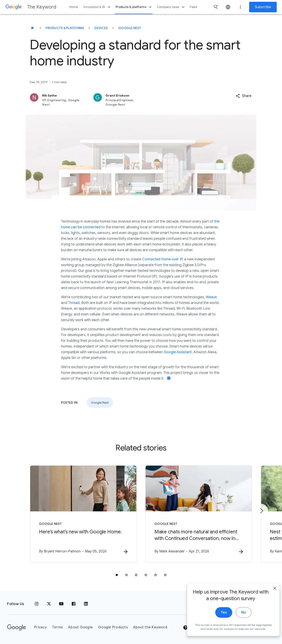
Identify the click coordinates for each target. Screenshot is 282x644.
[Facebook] (74, 604)
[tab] (117, 575)
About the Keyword (150, 627)
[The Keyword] (32, 28)
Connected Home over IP (162, 259)
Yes (217, 618)
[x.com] (49, 604)
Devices (101, 28)
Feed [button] (193, 7)
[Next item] (261, 511)
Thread (74, 303)
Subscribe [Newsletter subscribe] (263, 7)
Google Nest (130, 28)
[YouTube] (61, 604)
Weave (211, 297)
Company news (171, 7)
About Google (80, 627)
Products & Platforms (65, 28)
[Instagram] (37, 604)
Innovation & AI (97, 7)
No (237, 618)
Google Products (113, 627)
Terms (57, 627)
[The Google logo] (17, 628)
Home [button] (74, 7)
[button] (244, 96)
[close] (268, 593)
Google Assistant (178, 352)
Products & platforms (134, 7)
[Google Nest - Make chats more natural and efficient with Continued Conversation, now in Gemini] (199, 514)
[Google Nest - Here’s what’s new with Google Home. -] (83, 514)
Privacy (40, 627)
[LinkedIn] (86, 604)
